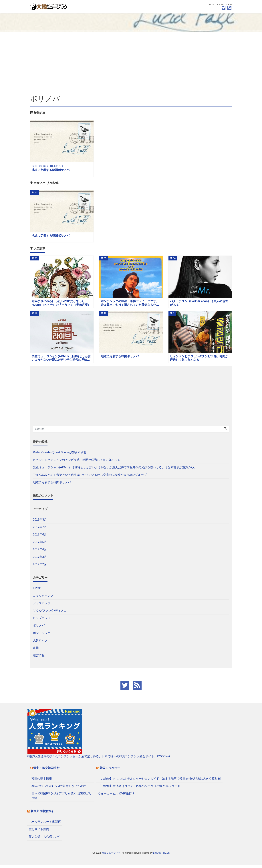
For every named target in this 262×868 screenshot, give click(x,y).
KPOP (37, 591)
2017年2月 (40, 567)
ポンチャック (42, 636)
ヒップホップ (42, 621)
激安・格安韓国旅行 (46, 771)
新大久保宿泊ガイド (44, 814)
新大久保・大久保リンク (45, 840)
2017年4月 (40, 552)
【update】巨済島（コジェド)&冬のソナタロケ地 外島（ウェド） (141, 789)
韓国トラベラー (110, 771)
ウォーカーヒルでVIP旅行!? (116, 796)
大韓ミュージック (111, 856)
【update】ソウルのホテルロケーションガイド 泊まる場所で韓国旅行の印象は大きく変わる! (159, 781)
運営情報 (39, 658)
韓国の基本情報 (42, 781)
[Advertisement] (131, 63)
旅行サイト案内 (39, 832)
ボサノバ (39, 628)
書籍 (36, 651)
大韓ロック (40, 643)
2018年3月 (40, 522)
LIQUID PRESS (161, 856)
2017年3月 (40, 560)
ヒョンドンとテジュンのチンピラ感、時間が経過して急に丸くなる (77, 463)
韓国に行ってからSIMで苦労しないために (59, 789)
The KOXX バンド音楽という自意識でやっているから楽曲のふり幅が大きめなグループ (90, 478)
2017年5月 (40, 545)
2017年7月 (40, 530)
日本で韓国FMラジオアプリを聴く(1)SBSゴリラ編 (62, 799)
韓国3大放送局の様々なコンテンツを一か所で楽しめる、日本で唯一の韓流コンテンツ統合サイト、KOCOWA (99, 759)
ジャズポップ (42, 606)
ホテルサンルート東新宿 (45, 825)
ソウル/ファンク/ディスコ (50, 613)
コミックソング (43, 599)
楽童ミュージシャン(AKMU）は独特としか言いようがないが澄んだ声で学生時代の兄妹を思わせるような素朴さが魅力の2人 (114, 470)
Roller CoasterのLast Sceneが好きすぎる (60, 455)
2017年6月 (40, 537)
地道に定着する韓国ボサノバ (52, 485)
